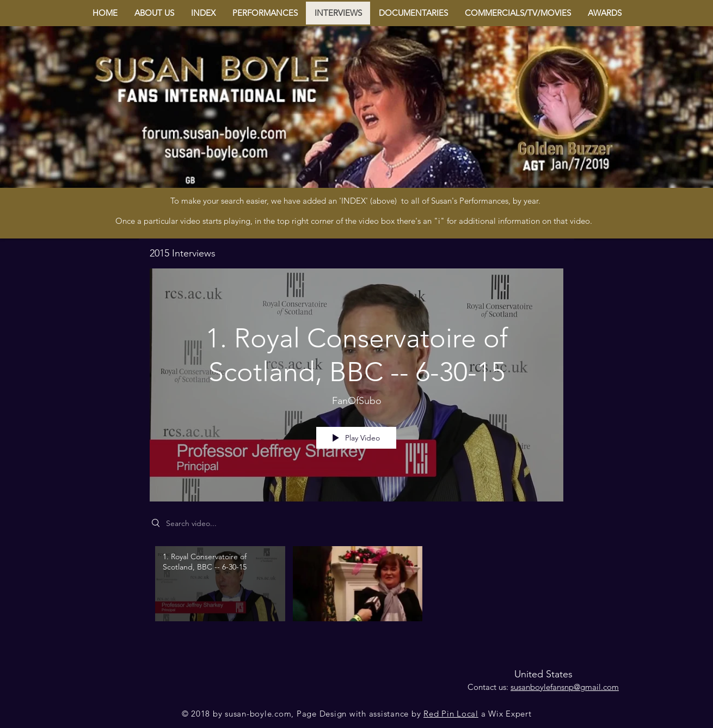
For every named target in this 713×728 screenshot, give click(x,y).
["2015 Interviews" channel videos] (356, 587)
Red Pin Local (451, 714)
